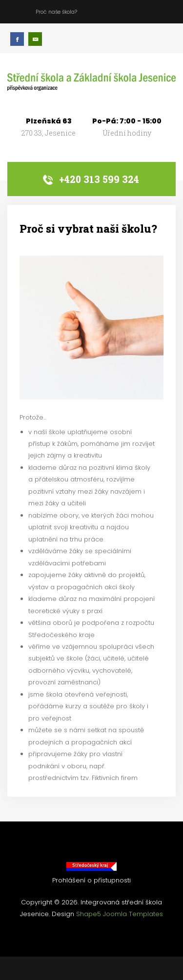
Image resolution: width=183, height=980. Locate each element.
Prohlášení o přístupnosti (91, 880)
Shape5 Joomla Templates (120, 914)
